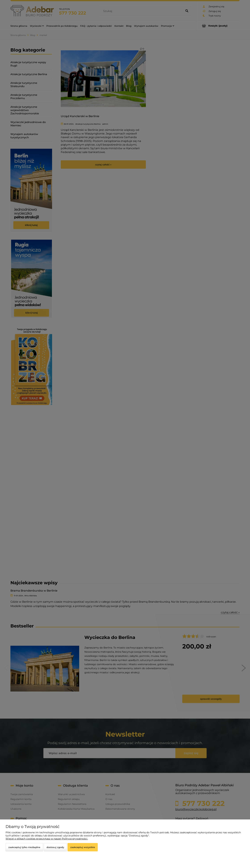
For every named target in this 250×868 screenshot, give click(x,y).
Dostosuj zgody (55, 847)
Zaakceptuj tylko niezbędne (24, 847)
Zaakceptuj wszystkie (83, 847)
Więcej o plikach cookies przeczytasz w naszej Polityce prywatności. (47, 839)
